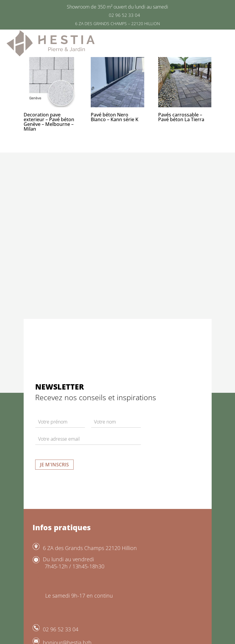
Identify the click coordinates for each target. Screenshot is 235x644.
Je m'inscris (54, 465)
